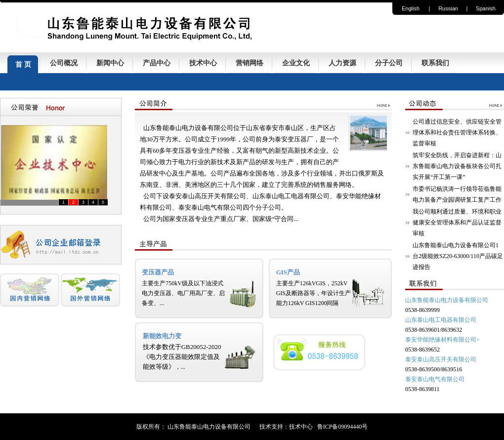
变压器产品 (158, 272)
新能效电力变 (162, 336)
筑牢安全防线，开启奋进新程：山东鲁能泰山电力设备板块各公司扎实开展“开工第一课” (457, 166)
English (411, 8)
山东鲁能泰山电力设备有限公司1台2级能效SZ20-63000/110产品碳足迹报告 (458, 256)
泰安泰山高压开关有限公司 (441, 359)
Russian (448, 8)
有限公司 (464, 320)
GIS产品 (288, 272)
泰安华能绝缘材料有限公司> (442, 340)
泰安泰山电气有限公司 (435, 379)
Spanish (486, 8)
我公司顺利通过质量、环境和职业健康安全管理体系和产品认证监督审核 (457, 222)
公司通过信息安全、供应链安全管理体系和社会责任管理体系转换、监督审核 (457, 132)
